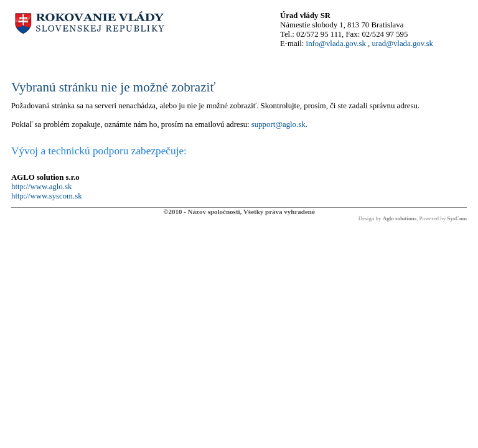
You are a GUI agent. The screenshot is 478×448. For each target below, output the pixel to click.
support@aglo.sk (279, 124)
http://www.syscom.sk (47, 196)
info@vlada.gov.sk (336, 44)
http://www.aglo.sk (41, 187)
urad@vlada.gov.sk (402, 44)
